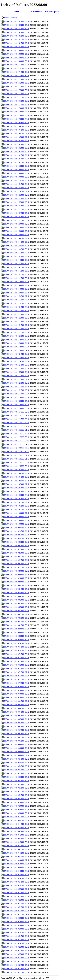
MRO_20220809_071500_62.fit (17, 672)
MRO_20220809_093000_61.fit (17, 546)
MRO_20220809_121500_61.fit (17, 387)
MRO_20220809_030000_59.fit (17, 929)
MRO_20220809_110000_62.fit (17, 455)
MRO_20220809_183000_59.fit (17, 32)
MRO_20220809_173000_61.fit (17, 83)
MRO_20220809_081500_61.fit (17, 618)
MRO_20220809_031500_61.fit (17, 907)
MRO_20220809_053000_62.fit (17, 773)
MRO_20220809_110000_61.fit (17, 459)
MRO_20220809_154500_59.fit (17, 191)
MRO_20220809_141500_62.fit (17, 267)
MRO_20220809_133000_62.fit (17, 311)
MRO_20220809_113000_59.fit (17, 437)
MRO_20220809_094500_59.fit (17, 538)
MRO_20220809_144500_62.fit (17, 238)
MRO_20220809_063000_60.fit (17, 723)
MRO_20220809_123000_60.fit (17, 376)
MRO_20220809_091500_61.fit (17, 560)
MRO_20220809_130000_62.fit (17, 340)
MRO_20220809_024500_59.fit (17, 943)
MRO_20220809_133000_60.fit (17, 318)
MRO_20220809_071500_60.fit (17, 679)
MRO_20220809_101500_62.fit (17, 499)
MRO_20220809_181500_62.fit (17, 36)
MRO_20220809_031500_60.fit (17, 911)
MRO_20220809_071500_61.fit (17, 676)
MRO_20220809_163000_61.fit (17, 141)
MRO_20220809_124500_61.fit (17, 358)
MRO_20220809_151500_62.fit (17, 209)
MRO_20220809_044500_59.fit (17, 828)
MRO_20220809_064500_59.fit (17, 712)
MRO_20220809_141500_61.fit (17, 271)
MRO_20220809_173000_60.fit (17, 86)
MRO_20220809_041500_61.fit (17, 849)
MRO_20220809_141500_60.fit (17, 274)
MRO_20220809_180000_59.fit (17, 61)
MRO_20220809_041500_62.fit (17, 846)
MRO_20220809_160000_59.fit (17, 177)
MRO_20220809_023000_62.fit (17, 947)
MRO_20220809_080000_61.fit (17, 632)
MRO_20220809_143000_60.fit (17, 260)
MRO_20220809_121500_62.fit (17, 383)
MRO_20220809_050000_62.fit (17, 802)
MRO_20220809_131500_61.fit (17, 329)
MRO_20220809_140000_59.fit (17, 293)
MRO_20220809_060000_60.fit (17, 752)
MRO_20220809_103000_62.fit (17, 484)
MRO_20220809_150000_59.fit (17, 235)
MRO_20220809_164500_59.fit (17, 133)
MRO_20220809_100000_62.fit (17, 513)
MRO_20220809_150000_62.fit (17, 224)
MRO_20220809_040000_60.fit (17, 867)
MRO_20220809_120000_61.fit (17, 401)
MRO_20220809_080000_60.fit (17, 636)
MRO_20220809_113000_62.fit (17, 426)
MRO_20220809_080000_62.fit (17, 629)
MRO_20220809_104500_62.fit (17, 470)
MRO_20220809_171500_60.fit (17, 101)
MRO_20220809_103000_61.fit (17, 488)
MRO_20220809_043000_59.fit (17, 842)
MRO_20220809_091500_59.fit (17, 567)
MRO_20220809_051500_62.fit (17, 788)
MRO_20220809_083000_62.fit (17, 600)
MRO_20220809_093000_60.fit (17, 549)
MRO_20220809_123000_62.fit (17, 368)
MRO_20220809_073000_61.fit (17, 661)
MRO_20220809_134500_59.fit (17, 307)
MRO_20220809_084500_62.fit (17, 585)
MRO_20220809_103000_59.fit (17, 495)
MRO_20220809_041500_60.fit (17, 853)
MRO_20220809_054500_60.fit (17, 766)
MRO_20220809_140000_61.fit (17, 285)
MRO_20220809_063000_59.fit (17, 726)
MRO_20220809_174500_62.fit (17, 65)
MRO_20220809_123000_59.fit (17, 379)
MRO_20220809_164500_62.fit (17, 123)
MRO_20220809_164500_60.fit (17, 130)
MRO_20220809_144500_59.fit (17, 249)
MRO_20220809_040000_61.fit (17, 864)
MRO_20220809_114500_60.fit (17, 419)
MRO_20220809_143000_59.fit (17, 264)
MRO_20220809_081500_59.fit (17, 625)
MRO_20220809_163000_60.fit (17, 144)
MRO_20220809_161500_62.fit (17, 152)
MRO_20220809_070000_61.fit (17, 690)
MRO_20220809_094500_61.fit (17, 531)
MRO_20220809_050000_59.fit (17, 813)
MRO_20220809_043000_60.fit (17, 838)
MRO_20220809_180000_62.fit (17, 50)
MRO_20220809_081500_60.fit (17, 622)
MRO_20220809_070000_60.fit (17, 694)
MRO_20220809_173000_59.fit (17, 90)
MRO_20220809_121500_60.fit (17, 390)
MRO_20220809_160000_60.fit (17, 173)
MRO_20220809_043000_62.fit (17, 831)
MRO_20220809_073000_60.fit (17, 665)
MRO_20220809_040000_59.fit (17, 871)
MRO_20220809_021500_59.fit (17, 972)
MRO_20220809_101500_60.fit (17, 506)
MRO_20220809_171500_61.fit (17, 97)
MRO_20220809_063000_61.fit (17, 719)
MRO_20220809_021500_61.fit (17, 965)
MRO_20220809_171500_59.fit (17, 105)
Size (46, 12)
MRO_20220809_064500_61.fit (17, 705)
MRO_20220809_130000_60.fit (17, 347)
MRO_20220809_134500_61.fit (17, 300)
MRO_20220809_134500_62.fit (17, 296)
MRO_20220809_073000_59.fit (17, 669)
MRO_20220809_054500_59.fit (17, 770)
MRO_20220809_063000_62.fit (17, 716)
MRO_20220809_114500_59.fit (17, 423)
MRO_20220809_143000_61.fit (17, 256)
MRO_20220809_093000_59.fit (17, 553)
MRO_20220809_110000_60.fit (17, 462)
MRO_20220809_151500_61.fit (17, 213)
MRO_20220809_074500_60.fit (17, 650)
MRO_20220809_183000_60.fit (17, 29)
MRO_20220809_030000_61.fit (17, 922)
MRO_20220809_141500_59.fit (17, 278)
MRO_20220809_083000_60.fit (17, 607)
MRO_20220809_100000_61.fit (17, 517)
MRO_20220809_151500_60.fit (17, 217)
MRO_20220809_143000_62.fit (17, 253)
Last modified (37, 12)
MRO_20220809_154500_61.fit (17, 184)
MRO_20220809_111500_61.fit (17, 444)
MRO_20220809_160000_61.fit (17, 170)
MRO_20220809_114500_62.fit (17, 412)
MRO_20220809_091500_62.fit (17, 556)
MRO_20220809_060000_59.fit (17, 755)
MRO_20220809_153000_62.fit (17, 195)
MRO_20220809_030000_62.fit (17, 918)
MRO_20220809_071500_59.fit (17, 683)
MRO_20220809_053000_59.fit (17, 784)
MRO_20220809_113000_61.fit (17, 430)
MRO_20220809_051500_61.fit (17, 791)
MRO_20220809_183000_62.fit (17, 21)
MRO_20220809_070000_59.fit (17, 697)
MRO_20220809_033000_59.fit (17, 900)
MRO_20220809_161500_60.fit (17, 159)
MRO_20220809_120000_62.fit (17, 397)
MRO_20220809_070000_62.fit (17, 687)
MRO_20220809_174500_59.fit (17, 76)
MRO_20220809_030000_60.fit (17, 925)
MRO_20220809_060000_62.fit (17, 744)
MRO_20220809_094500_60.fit (17, 535)
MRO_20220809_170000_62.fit (17, 108)
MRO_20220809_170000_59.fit (17, 119)
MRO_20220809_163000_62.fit (17, 137)
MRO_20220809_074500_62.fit (17, 643)
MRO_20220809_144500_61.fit (17, 242)
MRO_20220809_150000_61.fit (17, 227)
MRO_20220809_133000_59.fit (17, 321)
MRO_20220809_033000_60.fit (17, 896)
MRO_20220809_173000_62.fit (17, 79)
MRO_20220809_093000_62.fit (17, 542)
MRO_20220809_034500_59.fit (17, 885)
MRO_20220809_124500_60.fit (17, 361)
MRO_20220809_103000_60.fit (17, 491)
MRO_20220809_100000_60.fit (17, 520)
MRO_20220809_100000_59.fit (17, 524)
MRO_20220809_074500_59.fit (17, 654)
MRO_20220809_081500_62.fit (17, 614)
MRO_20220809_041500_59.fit (17, 857)
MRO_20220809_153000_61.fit (17, 199)
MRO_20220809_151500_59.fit (17, 220)
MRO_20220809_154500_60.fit (17, 188)
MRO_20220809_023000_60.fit (17, 954)
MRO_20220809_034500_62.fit (17, 875)
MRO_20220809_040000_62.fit (17, 860)
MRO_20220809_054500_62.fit (17, 759)
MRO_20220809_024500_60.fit (17, 940)
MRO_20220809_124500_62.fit (17, 354)
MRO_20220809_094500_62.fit (17, 528)
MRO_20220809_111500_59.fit (17, 452)
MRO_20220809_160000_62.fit (17, 166)
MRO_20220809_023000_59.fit (17, 958)
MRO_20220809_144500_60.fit (17, 246)
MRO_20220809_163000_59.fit (17, 148)
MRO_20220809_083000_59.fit (17, 611)
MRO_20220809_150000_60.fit (17, 231)
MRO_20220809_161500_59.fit (17, 162)
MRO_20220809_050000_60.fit (17, 810)
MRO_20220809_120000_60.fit (17, 405)
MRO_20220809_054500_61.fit (17, 763)
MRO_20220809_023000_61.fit (17, 951)
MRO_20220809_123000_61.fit (17, 372)
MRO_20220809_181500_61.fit (17, 39)
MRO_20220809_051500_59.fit (17, 799)
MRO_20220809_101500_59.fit (17, 509)
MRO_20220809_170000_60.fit (17, 115)
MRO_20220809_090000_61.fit (17, 575)
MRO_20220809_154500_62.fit (17, 180)
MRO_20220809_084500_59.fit (17, 596)
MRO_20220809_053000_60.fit (17, 781)
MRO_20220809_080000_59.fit (17, 640)
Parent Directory (11, 18)
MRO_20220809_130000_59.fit (17, 350)
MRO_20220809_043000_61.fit (17, 835)
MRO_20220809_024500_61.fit (17, 936)
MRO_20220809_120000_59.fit (17, 408)
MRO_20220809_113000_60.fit (17, 434)
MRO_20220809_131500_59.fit (17, 336)
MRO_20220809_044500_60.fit (17, 824)
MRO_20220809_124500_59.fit (17, 365)
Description (54, 12)
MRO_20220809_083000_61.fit (17, 603)
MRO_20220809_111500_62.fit (17, 441)
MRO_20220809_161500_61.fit (17, 155)
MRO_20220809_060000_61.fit (17, 748)
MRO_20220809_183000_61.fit (17, 25)
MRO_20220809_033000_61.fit (17, 893)
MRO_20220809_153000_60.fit (17, 202)
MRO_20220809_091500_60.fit (17, 564)
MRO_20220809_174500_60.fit (17, 72)
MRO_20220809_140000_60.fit (17, 289)
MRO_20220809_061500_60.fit (17, 737)
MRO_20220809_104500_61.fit (17, 473)
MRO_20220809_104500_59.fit (17, 481)
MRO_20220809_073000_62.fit (17, 658)
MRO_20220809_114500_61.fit (17, 415)
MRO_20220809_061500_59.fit (17, 741)
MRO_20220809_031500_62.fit (17, 904)
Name (17, 12)
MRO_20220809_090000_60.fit (17, 578)
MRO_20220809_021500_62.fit (17, 961)
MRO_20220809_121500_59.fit (17, 394)
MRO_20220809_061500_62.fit (17, 730)
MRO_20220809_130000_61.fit (17, 343)
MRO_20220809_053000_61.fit (17, 777)
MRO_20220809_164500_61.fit (17, 126)
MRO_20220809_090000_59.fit (17, 582)
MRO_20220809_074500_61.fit (17, 647)
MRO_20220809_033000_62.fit (17, 889)
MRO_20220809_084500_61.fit (17, 589)
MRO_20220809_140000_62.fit (17, 282)
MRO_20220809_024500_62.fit (17, 932)
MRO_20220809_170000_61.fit (17, 112)
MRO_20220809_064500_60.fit (17, 708)
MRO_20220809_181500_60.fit (17, 43)
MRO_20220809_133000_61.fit (17, 314)
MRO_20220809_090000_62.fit (17, 571)
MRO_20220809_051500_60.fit (17, 795)
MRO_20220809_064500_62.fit (17, 701)
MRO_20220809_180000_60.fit (17, 58)
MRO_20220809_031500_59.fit (17, 914)
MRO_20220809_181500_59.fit (17, 47)
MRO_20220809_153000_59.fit (17, 206)
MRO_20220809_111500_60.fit (17, 448)
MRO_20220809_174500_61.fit (17, 68)
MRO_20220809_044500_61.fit (17, 820)
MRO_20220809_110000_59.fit (17, 466)
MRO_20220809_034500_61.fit (17, 878)
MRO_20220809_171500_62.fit (17, 94)
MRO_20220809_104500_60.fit (17, 477)
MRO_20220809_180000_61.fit (17, 54)
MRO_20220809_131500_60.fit (17, 332)
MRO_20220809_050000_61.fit (17, 806)
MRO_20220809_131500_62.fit (17, 325)
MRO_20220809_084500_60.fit (17, 593)
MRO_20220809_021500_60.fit (17, 969)
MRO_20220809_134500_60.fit (17, 303)
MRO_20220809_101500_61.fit (17, 502)
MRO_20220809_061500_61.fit (17, 734)
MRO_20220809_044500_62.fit (17, 817)
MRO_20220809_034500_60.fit (17, 882)
